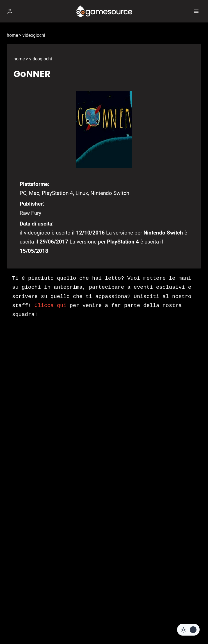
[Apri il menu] (196, 11)
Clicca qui (51, 306)
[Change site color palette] (188, 630)
